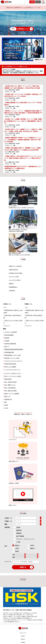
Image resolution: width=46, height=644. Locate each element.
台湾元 (16, 551)
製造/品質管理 (8, 379)
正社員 (17, 527)
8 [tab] (31, 62)
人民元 (16, 548)
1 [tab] (15, 62)
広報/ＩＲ (7, 347)
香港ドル (31, 548)
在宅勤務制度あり (13, 287)
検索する (26, 567)
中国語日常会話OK (13, 270)
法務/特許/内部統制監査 (10, 344)
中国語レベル (8, 521)
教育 (6, 402)
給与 (6, 546)
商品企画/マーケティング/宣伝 (12, 358)
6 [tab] (27, 62)
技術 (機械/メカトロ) (10, 385)
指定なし (16, 545)
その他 (6, 408)
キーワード (8, 562)
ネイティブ (7, 326)
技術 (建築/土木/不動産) (11, 391)
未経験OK (11, 284)
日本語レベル (8, 518)
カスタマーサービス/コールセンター (13, 361)
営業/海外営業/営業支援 (10, 364)
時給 (14, 557)
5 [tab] (24, 62)
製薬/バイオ (7, 396)
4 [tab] (22, 62)
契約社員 (17, 530)
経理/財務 (7, 338)
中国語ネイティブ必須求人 (15, 266)
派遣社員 (17, 533)
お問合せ (23, 636)
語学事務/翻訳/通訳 (9, 352)
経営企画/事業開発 (9, 335)
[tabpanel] (23, 49)
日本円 (31, 545)
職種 (6, 524)
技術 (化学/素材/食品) (10, 388)
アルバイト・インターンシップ (24, 539)
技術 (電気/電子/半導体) (11, 382)
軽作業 (6, 405)
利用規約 (23, 642)
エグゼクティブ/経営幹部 (11, 332)
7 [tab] (29, 62)
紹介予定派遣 (19, 536)
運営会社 (23, 639)
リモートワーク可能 (14, 277)
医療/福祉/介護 (8, 399)
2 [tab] (17, 62)
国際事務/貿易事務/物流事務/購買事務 (14, 349)
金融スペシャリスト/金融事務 (12, 394)
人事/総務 (7, 341)
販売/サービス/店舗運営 (10, 367)
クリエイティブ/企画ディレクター (13, 373)
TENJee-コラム (23, 633)
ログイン (38, 2)
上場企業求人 (12, 291)
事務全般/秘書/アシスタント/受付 (13, 355)
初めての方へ (23, 33)
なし (6, 307)
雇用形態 (7, 527)
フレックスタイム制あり (15, 280)
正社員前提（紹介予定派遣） (16, 273)
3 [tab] (19, 62)
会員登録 (32, 2)
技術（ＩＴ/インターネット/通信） (13, 376)
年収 (14, 555)
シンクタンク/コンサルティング (12, 370)
